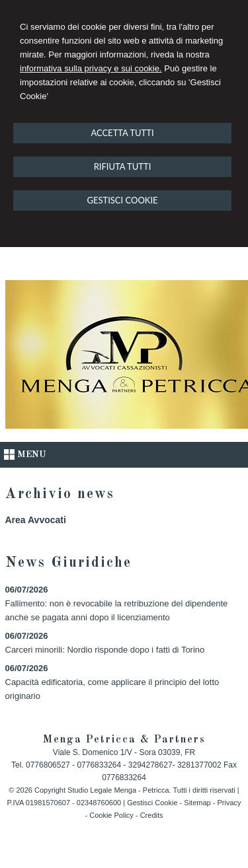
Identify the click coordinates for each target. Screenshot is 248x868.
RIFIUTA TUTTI (123, 166)
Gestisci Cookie (152, 803)
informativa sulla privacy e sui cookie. (91, 68)
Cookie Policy (111, 815)
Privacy (229, 803)
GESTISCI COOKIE (122, 200)
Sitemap (197, 803)
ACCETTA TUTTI (122, 133)
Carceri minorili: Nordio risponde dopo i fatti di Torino (105, 650)
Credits (152, 815)
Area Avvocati (36, 520)
